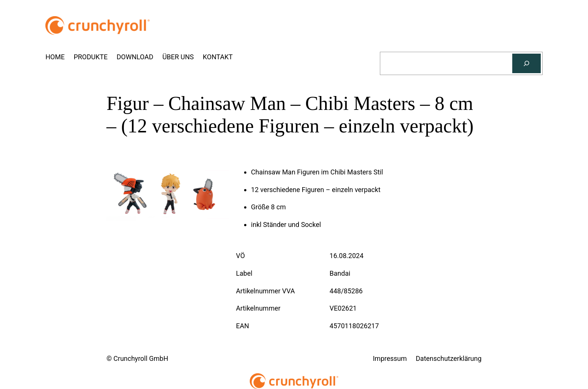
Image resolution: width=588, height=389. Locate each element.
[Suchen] (526, 63)
